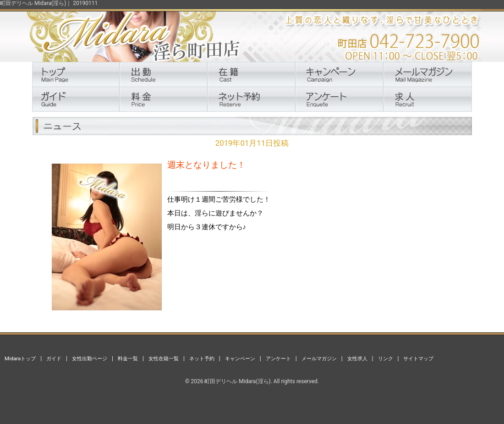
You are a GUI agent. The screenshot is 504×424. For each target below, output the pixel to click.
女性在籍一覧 (164, 358)
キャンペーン (240, 358)
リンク (386, 358)
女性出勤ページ (90, 358)
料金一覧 (128, 358)
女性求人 (357, 358)
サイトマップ (418, 358)
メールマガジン (319, 358)
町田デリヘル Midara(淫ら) (237, 381)
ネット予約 (202, 358)
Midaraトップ (20, 358)
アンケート (278, 358)
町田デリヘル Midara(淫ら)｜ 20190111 (49, 3)
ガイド (54, 358)
